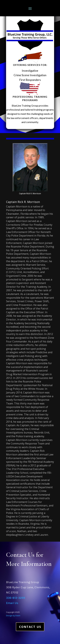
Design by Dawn (13, 616)
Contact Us (30, 627)
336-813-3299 (16, 598)
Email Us (12, 603)
